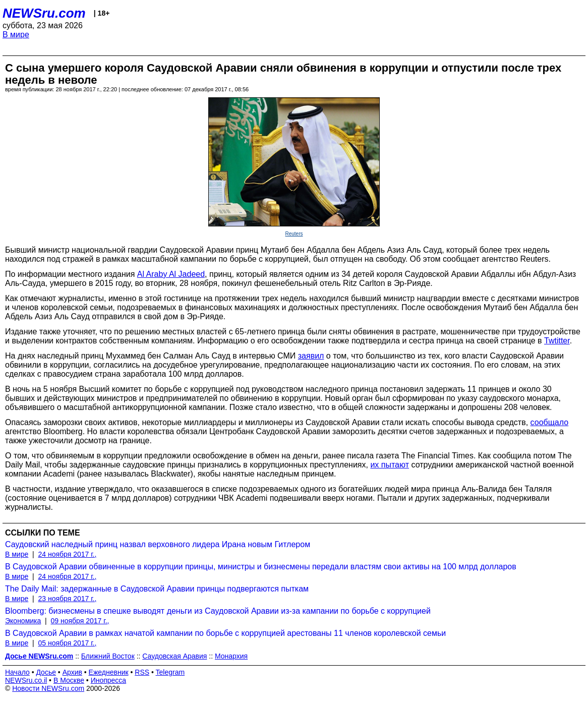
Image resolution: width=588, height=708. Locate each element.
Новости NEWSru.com (48, 688)
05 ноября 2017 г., (67, 643)
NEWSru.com (44, 13)
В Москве (69, 680)
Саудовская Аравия (174, 656)
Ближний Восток (108, 656)
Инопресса (109, 680)
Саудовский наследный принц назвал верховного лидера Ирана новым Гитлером (158, 544)
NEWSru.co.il (26, 680)
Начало (17, 672)
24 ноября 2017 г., (67, 554)
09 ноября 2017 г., (80, 621)
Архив (72, 672)
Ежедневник (109, 672)
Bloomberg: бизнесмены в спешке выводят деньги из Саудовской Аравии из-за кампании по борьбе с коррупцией (218, 611)
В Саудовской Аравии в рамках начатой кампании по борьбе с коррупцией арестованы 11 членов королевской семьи (225, 633)
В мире (16, 35)
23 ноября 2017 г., (67, 599)
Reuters (294, 234)
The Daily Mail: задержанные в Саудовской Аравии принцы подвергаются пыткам (157, 589)
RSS (142, 672)
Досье (46, 672)
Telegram (170, 672)
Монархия (231, 656)
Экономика (23, 621)
